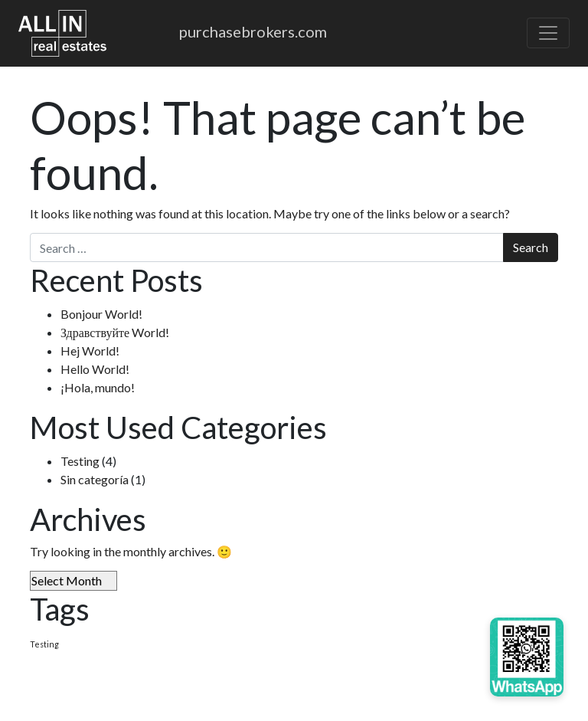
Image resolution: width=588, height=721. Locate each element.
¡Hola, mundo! (98, 387)
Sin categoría (95, 479)
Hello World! (95, 369)
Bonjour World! (101, 314)
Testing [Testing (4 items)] (44, 644)
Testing (80, 461)
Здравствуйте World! (115, 332)
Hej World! (90, 351)
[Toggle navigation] (548, 33)
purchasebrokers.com (253, 31)
